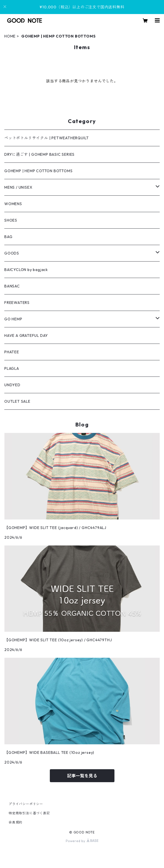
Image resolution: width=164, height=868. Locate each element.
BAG (8, 237)
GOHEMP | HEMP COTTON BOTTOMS (38, 171)
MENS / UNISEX (18, 187)
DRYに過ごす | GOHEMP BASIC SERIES (39, 154)
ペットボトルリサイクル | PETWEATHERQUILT (47, 138)
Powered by (82, 841)
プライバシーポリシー (26, 804)
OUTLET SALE (17, 401)
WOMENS (13, 204)
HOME (10, 36)
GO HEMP (13, 319)
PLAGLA (12, 368)
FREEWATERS (17, 303)
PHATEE (12, 352)
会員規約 (15, 822)
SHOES (11, 220)
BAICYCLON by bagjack (26, 270)
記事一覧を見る (82, 776)
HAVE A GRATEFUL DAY (26, 335)
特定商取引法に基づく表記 (29, 813)
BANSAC (12, 286)
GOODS (12, 253)
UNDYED (12, 385)
